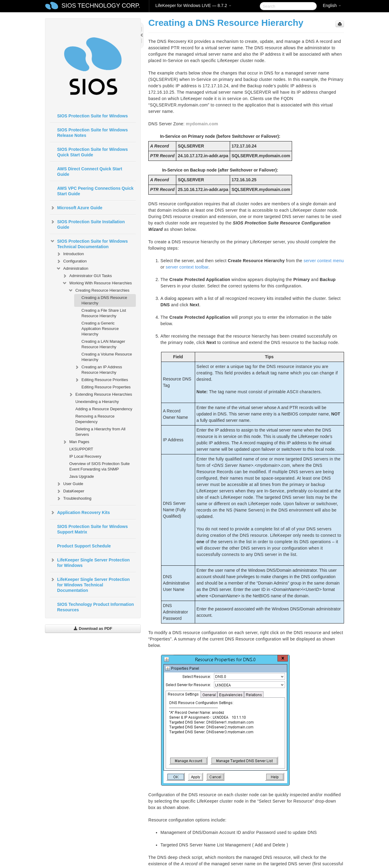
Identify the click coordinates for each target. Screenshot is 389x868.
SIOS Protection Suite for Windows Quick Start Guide (92, 152)
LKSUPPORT (81, 449)
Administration (72, 269)
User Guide (70, 484)
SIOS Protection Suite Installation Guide (87, 224)
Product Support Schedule (84, 546)
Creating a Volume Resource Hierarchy (107, 357)
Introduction (70, 254)
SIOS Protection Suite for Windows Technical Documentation (89, 243)
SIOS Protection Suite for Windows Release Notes (92, 133)
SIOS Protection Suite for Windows (92, 116)
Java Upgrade (82, 476)
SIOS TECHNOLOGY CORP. (101, 5)
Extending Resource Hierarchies (100, 394)
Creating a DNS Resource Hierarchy (104, 300)
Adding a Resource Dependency (104, 409)
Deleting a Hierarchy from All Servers (100, 432)
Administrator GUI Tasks (87, 276)
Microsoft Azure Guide (76, 208)
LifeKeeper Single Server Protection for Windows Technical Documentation (90, 584)
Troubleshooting (74, 498)
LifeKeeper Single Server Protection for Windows (90, 562)
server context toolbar (187, 267)
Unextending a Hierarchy (97, 402)
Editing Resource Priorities (101, 380)
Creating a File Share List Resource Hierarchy (104, 313)
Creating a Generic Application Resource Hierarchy (100, 329)
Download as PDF (93, 628)
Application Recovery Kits (80, 512)
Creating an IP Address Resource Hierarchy (98, 369)
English (332, 5)
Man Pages (76, 442)
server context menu (324, 261)
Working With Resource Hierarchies (97, 283)
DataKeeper (70, 491)
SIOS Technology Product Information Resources (96, 607)
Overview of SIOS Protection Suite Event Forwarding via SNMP (100, 466)
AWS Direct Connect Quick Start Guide (90, 172)
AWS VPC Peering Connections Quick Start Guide (95, 191)
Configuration (71, 261)
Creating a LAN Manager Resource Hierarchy (103, 344)
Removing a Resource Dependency (95, 419)
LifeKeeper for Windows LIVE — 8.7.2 (193, 5)
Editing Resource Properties (106, 387)
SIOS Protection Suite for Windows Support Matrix (92, 529)
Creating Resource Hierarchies (99, 290)
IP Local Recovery (85, 456)
